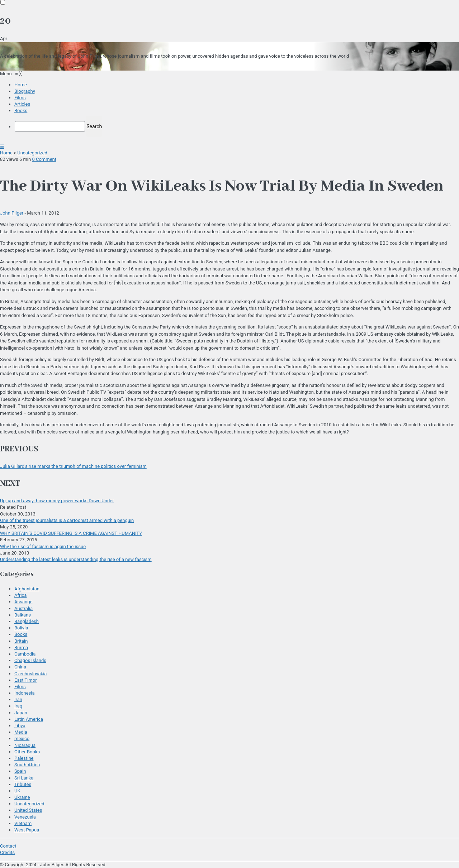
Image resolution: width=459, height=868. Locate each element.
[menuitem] (21, 85)
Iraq (18, 706)
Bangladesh (27, 621)
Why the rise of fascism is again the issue (43, 546)
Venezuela (25, 817)
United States (28, 810)
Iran (18, 699)
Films (20, 687)
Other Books (27, 752)
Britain (21, 641)
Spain (20, 771)
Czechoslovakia (30, 674)
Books (21, 634)
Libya (20, 726)
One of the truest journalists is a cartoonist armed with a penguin (67, 520)
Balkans (23, 615)
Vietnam (23, 823)
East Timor (26, 680)
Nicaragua (25, 745)
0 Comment (44, 159)
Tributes (23, 784)
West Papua (27, 830)
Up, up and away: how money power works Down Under (57, 501)
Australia (23, 608)
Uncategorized (32, 153)
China (20, 667)
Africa (20, 595)
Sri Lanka (24, 778)
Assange (23, 602)
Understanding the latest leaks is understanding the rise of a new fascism (76, 559)
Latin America (29, 719)
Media (21, 732)
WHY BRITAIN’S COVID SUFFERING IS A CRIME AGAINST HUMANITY (71, 533)
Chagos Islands (30, 660)
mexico (22, 738)
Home (6, 153)
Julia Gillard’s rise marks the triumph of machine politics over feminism (73, 466)
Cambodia (25, 654)
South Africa (27, 765)
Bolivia (21, 628)
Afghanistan (27, 589)
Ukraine (22, 797)
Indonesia (24, 693)
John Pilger (12, 213)
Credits (7, 852)
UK (17, 791)
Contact (8, 846)
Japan (21, 713)
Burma (21, 648)
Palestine (24, 758)
